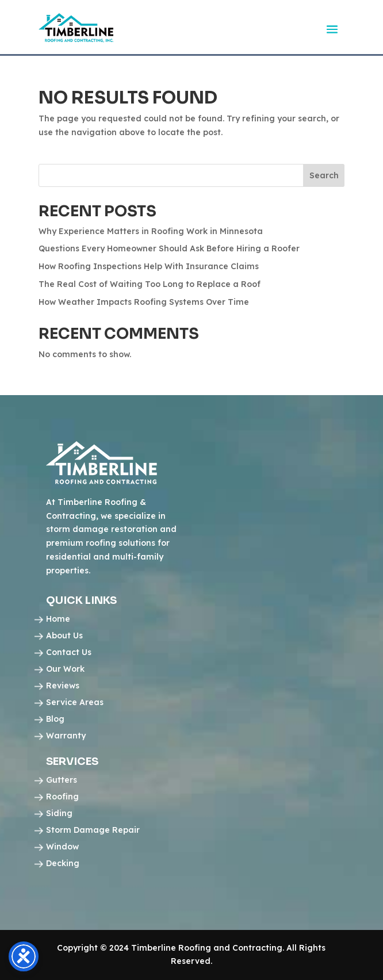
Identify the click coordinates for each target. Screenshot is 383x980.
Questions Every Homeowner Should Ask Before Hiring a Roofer (169, 248)
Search (324, 175)
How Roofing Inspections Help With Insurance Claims (149, 266)
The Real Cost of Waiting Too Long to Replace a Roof (150, 284)
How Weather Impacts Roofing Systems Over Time (144, 302)
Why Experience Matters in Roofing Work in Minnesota (151, 231)
